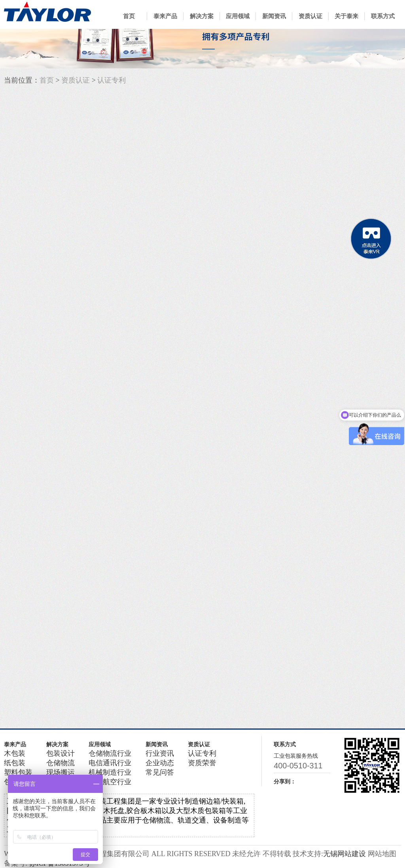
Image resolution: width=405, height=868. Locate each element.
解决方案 (202, 16)
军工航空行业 (110, 782)
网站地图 (382, 854)
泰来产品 (165, 16)
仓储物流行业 (110, 753)
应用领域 (238, 16)
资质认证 (310, 16)
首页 (129, 16)
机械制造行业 (110, 772)
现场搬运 (61, 772)
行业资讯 (160, 753)
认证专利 (112, 80)
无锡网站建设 (344, 854)
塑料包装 (18, 772)
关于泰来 (346, 16)
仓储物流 (61, 763)
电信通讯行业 (110, 763)
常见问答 (160, 772)
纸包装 (15, 763)
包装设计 (61, 753)
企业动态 (160, 763)
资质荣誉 (202, 763)
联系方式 (383, 16)
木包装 (15, 753)
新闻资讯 (274, 16)
